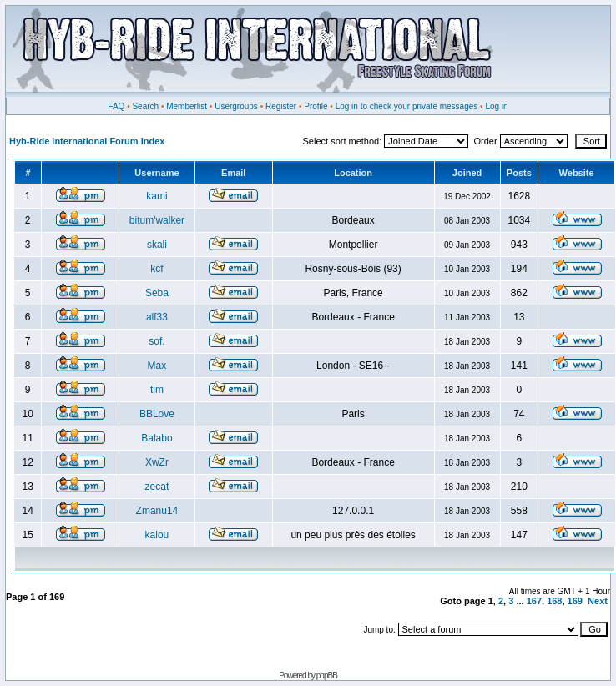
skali (157, 245)
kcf (157, 269)
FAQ (116, 106)
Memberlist (187, 106)
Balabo (157, 438)
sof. (157, 341)
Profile (316, 106)
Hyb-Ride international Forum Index (87, 141)
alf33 (157, 317)
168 (554, 601)
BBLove (157, 414)
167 (534, 601)
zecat (157, 487)
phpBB (327, 676)
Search (145, 106)
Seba (157, 293)
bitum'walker (157, 220)
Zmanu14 (157, 511)
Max (157, 366)
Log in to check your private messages (407, 106)
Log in (496, 106)
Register (281, 106)
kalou (157, 535)
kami (157, 196)
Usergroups (236, 106)
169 (575, 601)
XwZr (157, 462)
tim (157, 390)
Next (598, 601)
